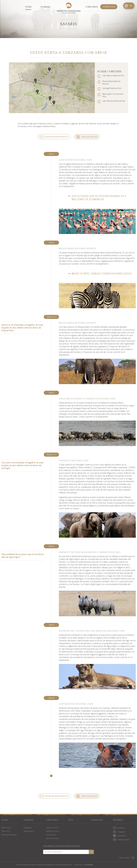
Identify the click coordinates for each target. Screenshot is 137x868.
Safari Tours (6, 828)
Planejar (45, 7)
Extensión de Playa (9, 835)
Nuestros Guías (52, 838)
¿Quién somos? (52, 828)
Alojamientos (29, 831)
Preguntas (28, 828)
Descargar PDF (89, 137)
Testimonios (51, 835)
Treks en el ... (6, 831)
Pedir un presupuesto (57, 137)
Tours (28, 7)
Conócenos (92, 7)
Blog (71, 820)
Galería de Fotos (53, 831)
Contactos (109, 7)
